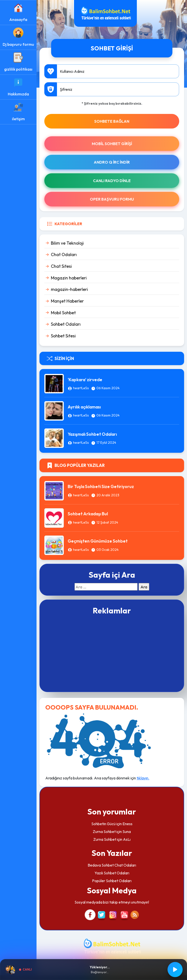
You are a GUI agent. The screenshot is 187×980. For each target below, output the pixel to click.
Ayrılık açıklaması (84, 407)
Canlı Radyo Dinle (112, 181)
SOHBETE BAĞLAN (112, 121)
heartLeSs (81, 388)
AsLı (127, 839)
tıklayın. (143, 778)
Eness (127, 824)
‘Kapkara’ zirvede (85, 380)
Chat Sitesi (61, 266)
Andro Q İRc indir (112, 162)
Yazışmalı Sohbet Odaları (92, 434)
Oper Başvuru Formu (112, 199)
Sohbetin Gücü (103, 824)
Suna (127, 832)
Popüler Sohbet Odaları (112, 881)
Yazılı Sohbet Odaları (112, 873)
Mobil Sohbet (63, 313)
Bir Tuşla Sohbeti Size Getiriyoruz (101, 486)
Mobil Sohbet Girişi (112, 144)
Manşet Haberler (67, 301)
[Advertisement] (112, 653)
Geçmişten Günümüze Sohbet (98, 541)
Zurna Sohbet (104, 832)
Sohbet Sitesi (63, 336)
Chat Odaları (64, 254)
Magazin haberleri (69, 278)
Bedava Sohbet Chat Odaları (112, 865)
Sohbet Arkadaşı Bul (88, 514)
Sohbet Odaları (66, 324)
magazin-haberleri (69, 289)
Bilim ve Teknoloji (67, 243)
